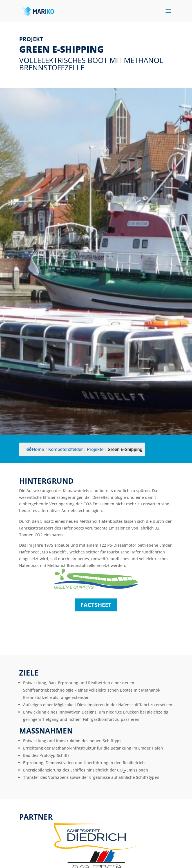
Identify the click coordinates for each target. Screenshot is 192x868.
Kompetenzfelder (65, 449)
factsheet (96, 605)
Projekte (95, 449)
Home (35, 449)
